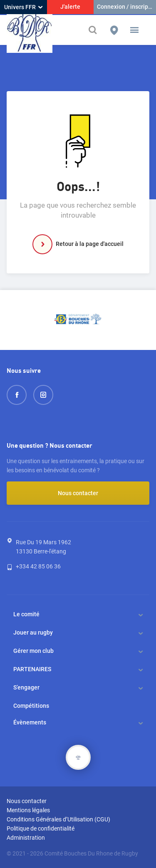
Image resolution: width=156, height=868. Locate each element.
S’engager (26, 687)
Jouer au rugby (33, 632)
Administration (26, 838)
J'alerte (70, 7)
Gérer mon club (33, 651)
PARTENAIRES (32, 669)
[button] (134, 30)
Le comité (26, 614)
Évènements (30, 722)
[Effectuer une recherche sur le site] (94, 30)
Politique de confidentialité (41, 828)
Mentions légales (28, 810)
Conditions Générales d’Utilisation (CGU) (58, 819)
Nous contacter (78, 493)
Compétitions (31, 706)
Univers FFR (23, 7)
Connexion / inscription (126, 7)
